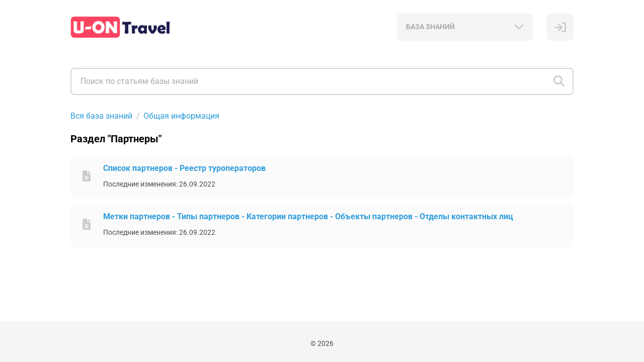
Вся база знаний (101, 116)
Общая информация (181, 116)
